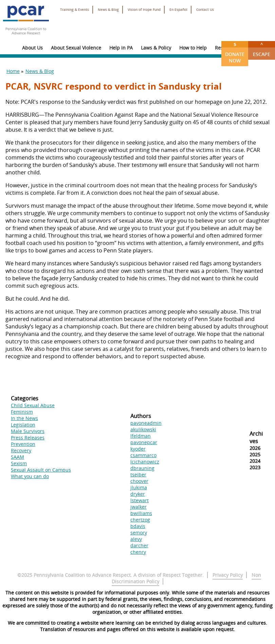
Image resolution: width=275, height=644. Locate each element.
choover (139, 481)
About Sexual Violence (76, 48)
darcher (139, 545)
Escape (262, 49)
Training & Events (75, 10)
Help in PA (121, 48)
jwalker (139, 507)
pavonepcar (144, 442)
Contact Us (205, 10)
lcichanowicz (145, 462)
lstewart (140, 500)
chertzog (140, 520)
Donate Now (235, 52)
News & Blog (108, 10)
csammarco (143, 455)
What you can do (30, 476)
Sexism (19, 463)
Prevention (23, 444)
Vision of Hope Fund (144, 10)
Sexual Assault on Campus (41, 470)
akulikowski (143, 429)
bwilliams (141, 513)
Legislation (23, 425)
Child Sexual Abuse (33, 405)
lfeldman (141, 436)
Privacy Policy (228, 575)
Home (13, 71)
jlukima (139, 487)
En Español (178, 10)
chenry (138, 552)
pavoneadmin (146, 423)
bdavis (138, 526)
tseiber (138, 475)
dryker (138, 494)
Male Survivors (28, 431)
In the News (24, 418)
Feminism (22, 412)
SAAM (17, 457)
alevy (136, 539)
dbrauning (142, 468)
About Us (32, 48)
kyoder (138, 449)
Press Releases (28, 438)
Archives (256, 437)
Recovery (21, 450)
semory (139, 533)
